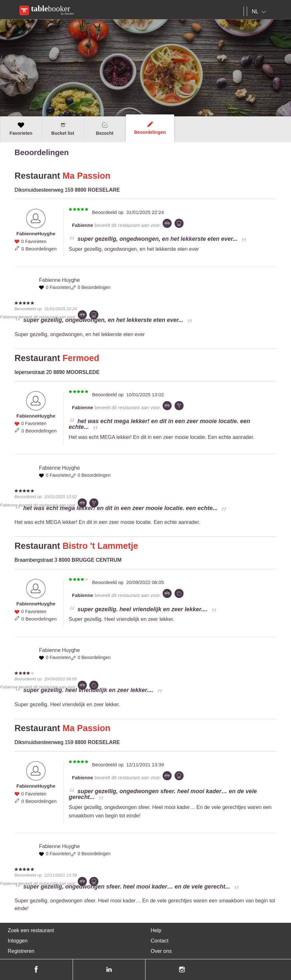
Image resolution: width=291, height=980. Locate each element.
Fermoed (81, 358)
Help (156, 930)
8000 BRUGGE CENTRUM (90, 560)
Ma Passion (87, 176)
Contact (160, 941)
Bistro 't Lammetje (100, 546)
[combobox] (260, 12)
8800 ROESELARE (97, 190)
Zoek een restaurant (31, 930)
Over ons (161, 951)
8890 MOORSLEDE (76, 372)
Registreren (21, 951)
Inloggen (18, 941)
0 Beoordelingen (39, 249)
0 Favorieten (34, 241)
